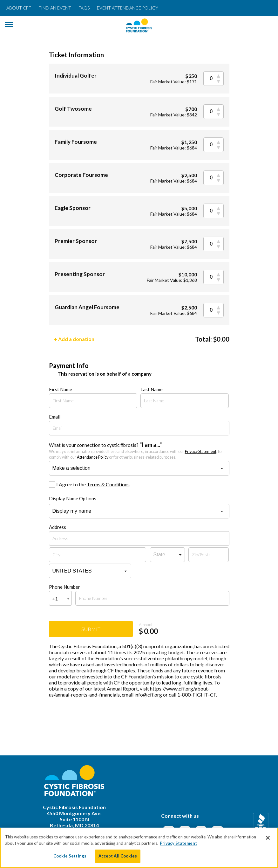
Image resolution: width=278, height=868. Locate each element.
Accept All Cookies (118, 856)
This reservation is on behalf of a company (105, 374)
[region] (139, 848)
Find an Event (55, 8)
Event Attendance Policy (128, 8)
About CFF (19, 8)
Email (55, 417)
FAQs (84, 8)
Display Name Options (73, 498)
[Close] (268, 838)
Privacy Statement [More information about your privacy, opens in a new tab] (178, 843)
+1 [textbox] (55, 598)
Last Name (152, 389)
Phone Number (64, 587)
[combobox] (60, 598)
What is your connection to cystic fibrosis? (135, 450)
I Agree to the (93, 484)
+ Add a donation (74, 339)
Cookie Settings (70, 856)
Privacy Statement (201, 451)
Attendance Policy (93, 457)
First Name (61, 389)
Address (58, 527)
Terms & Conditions (108, 484)
